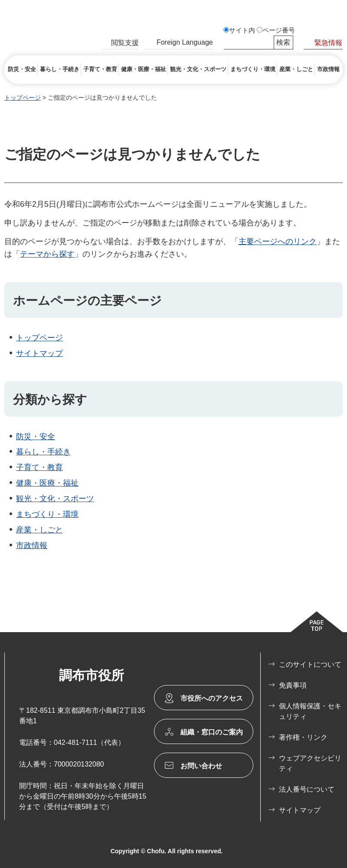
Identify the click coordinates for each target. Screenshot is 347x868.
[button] (120, 44)
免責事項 (293, 685)
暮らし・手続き (43, 452)
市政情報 (32, 545)
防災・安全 (36, 437)
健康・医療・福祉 (47, 483)
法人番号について (307, 789)
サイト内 (242, 30)
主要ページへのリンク (278, 241)
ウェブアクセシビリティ (310, 763)
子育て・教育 (39, 467)
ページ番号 (279, 30)
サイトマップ (39, 353)
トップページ (23, 98)
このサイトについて (310, 664)
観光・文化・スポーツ (55, 499)
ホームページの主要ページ (87, 301)
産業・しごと (39, 530)
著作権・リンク (303, 737)
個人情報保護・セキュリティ (310, 711)
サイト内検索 (228, 42)
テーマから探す (47, 254)
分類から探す (50, 400)
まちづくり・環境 (47, 514)
